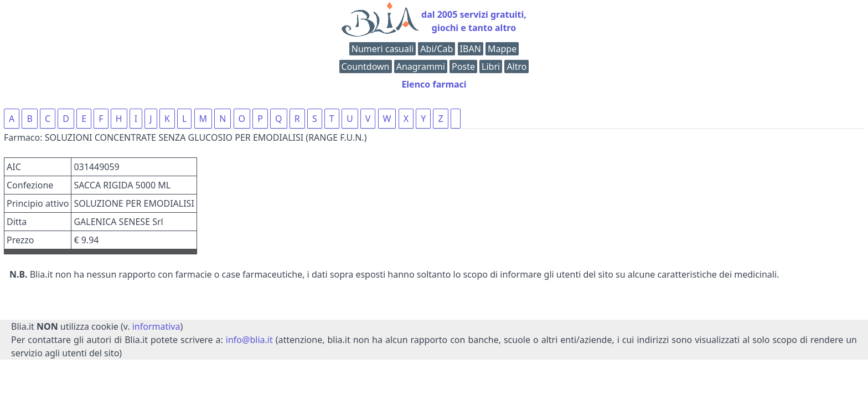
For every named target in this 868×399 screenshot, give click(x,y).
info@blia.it (249, 340)
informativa (156, 326)
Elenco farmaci (434, 84)
